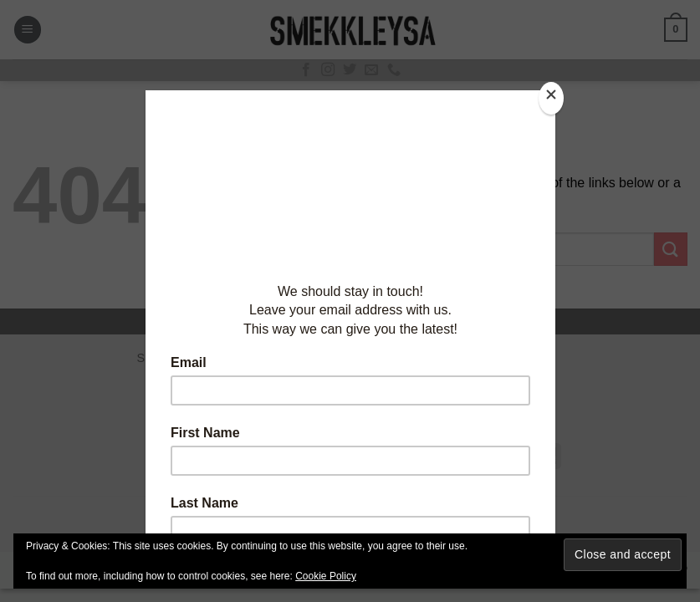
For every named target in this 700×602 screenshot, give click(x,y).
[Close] (551, 98)
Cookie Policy (326, 576)
